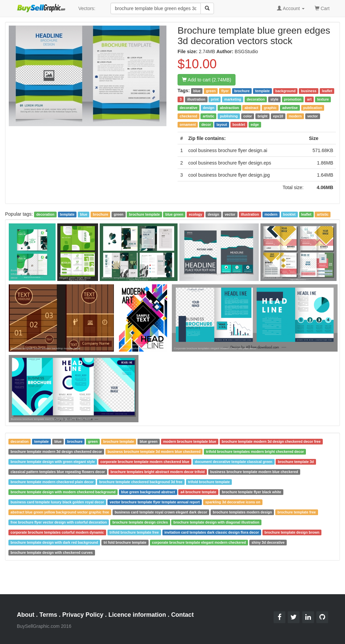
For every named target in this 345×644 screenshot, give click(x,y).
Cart (322, 8)
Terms (48, 615)
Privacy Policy (83, 615)
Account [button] (291, 8)
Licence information (137, 615)
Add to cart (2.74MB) (207, 80)
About (26, 615)
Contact (182, 615)
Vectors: (87, 8)
